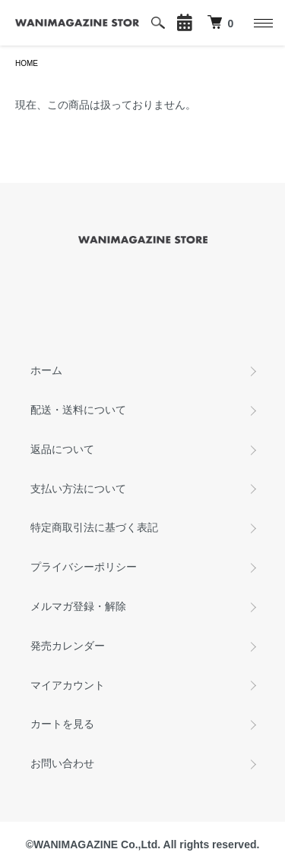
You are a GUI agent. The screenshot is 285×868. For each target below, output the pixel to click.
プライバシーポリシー (84, 567)
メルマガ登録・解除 (78, 606)
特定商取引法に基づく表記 (94, 527)
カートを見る (62, 724)
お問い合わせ (62, 763)
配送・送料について (78, 410)
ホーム (46, 370)
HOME (27, 63)
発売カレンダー (68, 646)
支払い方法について (78, 489)
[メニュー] (262, 23)
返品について (62, 449)
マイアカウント (68, 685)
